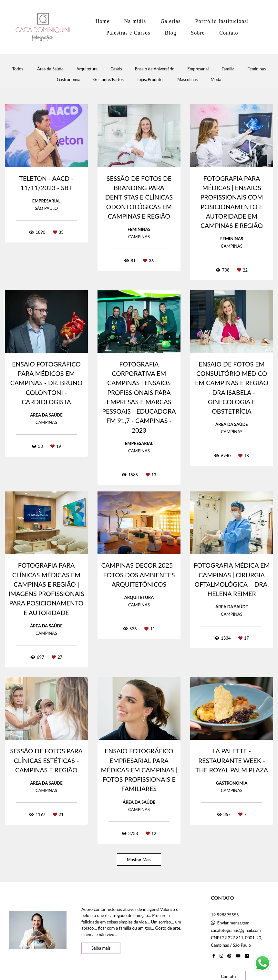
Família (228, 69)
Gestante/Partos (108, 80)
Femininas (257, 69)
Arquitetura (87, 69)
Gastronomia (69, 80)
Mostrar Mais (139, 860)
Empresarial (198, 69)
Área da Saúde (50, 69)
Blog (171, 33)
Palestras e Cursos (128, 33)
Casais (116, 69)
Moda (216, 80)
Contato (229, 33)
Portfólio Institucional (222, 21)
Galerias (170, 21)
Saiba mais (101, 948)
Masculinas (187, 80)
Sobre (198, 33)
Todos (18, 69)
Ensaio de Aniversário (155, 69)
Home (103, 21)
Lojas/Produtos (150, 80)
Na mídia (135, 21)
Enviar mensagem (233, 923)
